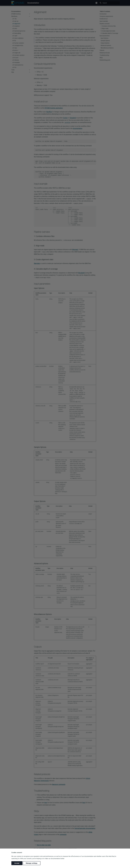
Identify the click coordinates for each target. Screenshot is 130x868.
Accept (17, 863)
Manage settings (32, 863)
